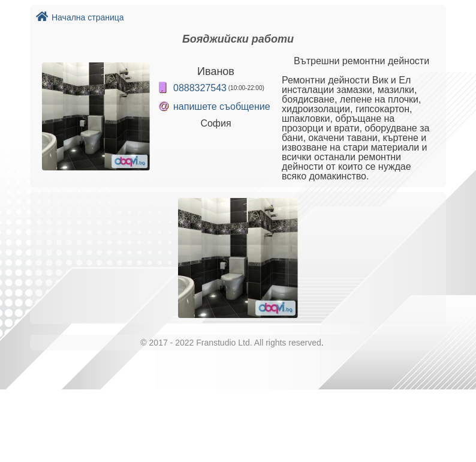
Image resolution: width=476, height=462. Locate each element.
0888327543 (200, 88)
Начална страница (80, 17)
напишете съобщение (222, 106)
